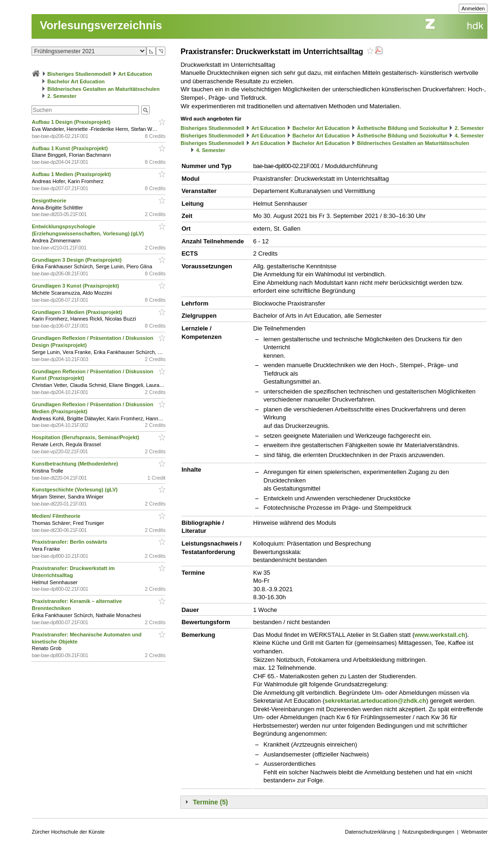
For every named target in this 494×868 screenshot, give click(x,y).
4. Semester (470, 136)
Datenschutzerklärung (370, 832)
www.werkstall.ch (440, 635)
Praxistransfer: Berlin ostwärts (70, 542)
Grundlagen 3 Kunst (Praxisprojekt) (76, 286)
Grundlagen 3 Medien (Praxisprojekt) (77, 312)
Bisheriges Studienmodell (79, 74)
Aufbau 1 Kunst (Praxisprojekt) (70, 148)
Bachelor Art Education (76, 81)
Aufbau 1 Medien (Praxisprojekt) (72, 174)
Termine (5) (210, 802)
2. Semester (62, 96)
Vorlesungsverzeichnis (101, 25)
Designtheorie (49, 201)
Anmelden (473, 8)
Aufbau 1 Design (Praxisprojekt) (72, 122)
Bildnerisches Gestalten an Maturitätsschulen (104, 89)
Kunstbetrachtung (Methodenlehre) (75, 464)
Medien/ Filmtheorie (57, 516)
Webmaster (474, 832)
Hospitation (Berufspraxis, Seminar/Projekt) (86, 437)
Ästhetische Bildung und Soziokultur (402, 128)
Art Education (135, 74)
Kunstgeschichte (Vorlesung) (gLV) (75, 490)
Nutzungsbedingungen (428, 832)
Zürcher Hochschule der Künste (68, 832)
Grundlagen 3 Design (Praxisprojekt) (77, 260)
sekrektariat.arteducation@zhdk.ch (375, 701)
